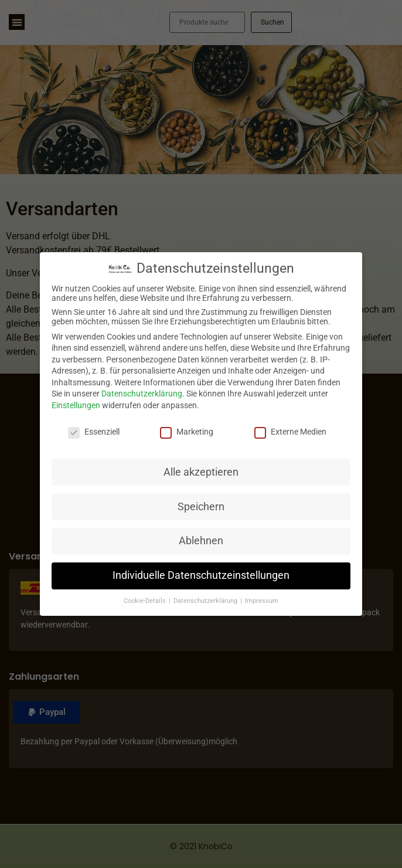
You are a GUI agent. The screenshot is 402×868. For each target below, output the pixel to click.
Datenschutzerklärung (142, 394)
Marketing (187, 432)
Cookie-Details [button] (146, 601)
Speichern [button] (201, 507)
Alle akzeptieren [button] (201, 472)
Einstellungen (76, 405)
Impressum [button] (262, 601)
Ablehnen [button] (201, 541)
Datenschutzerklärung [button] (206, 601)
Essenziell (94, 432)
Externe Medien (290, 432)
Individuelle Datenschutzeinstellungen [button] (201, 575)
